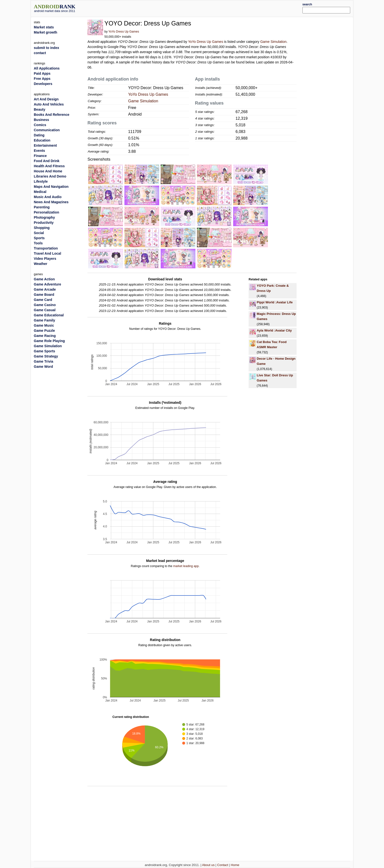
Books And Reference (52, 115)
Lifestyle (41, 181)
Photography (44, 217)
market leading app (186, 566)
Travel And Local (48, 253)
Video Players (45, 259)
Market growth (46, 32)
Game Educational (49, 315)
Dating (39, 135)
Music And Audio (48, 197)
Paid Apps (42, 73)
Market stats (44, 27)
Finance (40, 156)
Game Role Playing (49, 341)
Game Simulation (273, 42)
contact (40, 53)
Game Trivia (43, 361)
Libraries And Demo (50, 176)
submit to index (46, 48)
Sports (39, 238)
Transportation (46, 248)
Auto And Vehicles (49, 104)
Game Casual (45, 310)
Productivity (44, 223)
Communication (47, 130)
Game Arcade (45, 289)
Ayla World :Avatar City (274, 330)
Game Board (44, 295)
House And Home (48, 171)
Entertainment (45, 145)
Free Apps (42, 79)
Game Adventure (48, 284)
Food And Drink (47, 161)
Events (39, 151)
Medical (40, 192)
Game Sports (44, 351)
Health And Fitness (49, 166)
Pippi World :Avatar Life (275, 302)
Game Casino (45, 305)
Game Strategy (46, 356)
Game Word (43, 367)
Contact (223, 865)
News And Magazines (51, 202)
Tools (38, 243)
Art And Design (46, 99)
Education (42, 140)
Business (41, 120)
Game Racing (45, 336)
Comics (40, 125)
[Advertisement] (205, 8)
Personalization (46, 212)
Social (39, 233)
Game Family (44, 320)
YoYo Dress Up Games (124, 32)
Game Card (43, 300)
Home (235, 865)
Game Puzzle (44, 331)
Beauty (40, 109)
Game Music (44, 325)
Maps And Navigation (51, 187)
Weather (41, 264)
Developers (43, 84)
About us (208, 865)
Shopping (42, 228)
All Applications (47, 68)
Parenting (42, 207)
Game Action (44, 279)
